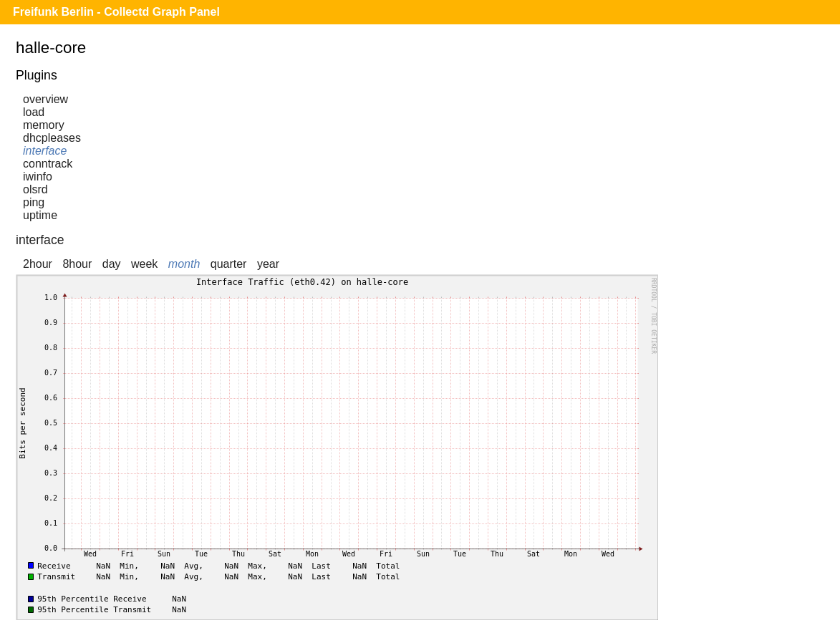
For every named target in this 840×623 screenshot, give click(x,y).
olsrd (35, 189)
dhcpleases (52, 138)
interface (45, 151)
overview (45, 99)
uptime (40, 215)
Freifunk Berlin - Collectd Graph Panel (116, 12)
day (112, 264)
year (268, 264)
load (34, 112)
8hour (77, 264)
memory (44, 125)
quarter (229, 264)
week (144, 264)
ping (34, 202)
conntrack (48, 164)
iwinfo (38, 177)
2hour (38, 264)
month (184, 264)
